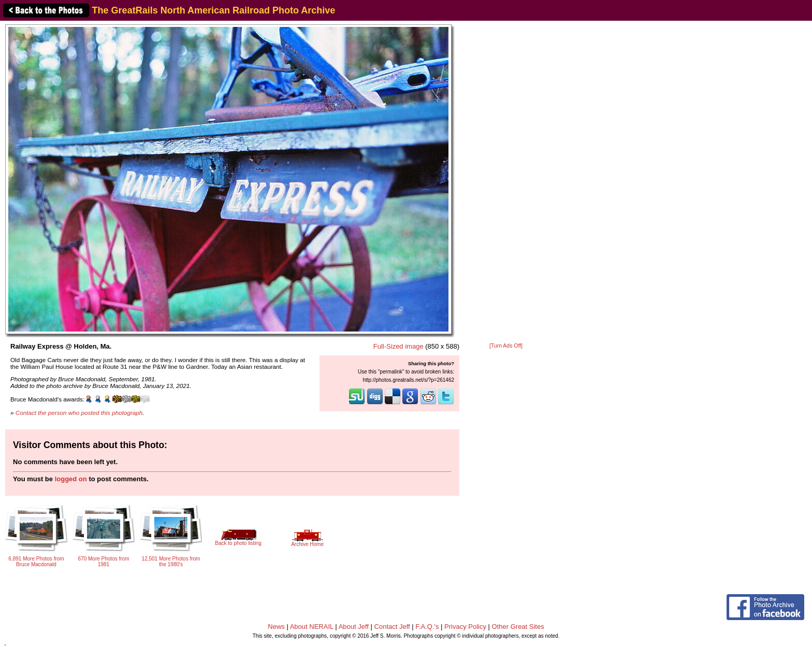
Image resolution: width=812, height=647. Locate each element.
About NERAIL (312, 627)
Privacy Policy (465, 627)
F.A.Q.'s (427, 627)
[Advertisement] (506, 182)
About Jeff (354, 627)
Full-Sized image (398, 346)
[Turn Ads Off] (506, 346)
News (276, 627)
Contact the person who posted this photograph (79, 413)
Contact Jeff (392, 627)
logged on (71, 479)
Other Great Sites (518, 627)
